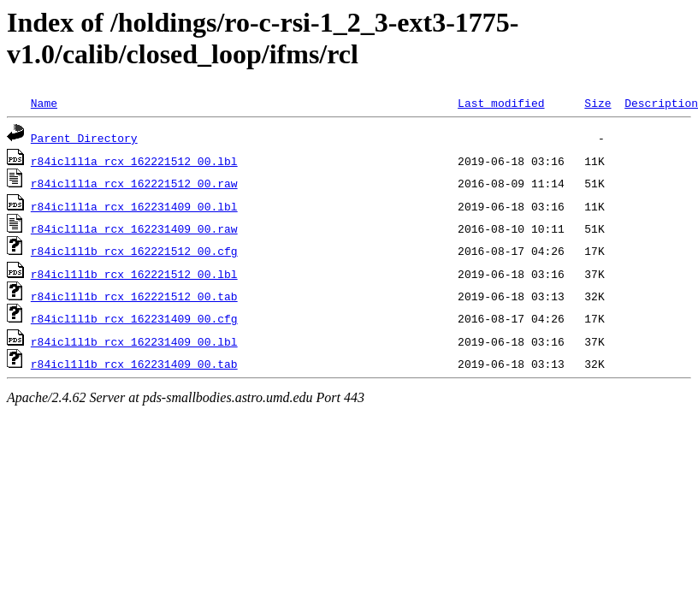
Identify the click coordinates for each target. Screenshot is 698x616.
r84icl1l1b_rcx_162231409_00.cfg (134, 318)
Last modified (501, 103)
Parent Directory (84, 138)
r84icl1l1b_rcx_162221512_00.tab (134, 296)
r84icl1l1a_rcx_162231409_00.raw (134, 228)
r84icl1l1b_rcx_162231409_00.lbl (134, 341)
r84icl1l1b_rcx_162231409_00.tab (134, 364)
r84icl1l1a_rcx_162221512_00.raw (134, 183)
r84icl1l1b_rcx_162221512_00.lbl (134, 274)
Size (597, 103)
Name (44, 103)
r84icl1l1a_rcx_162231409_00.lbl (134, 206)
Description (661, 103)
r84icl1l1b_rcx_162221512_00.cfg (134, 251)
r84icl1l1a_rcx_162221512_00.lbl (134, 161)
